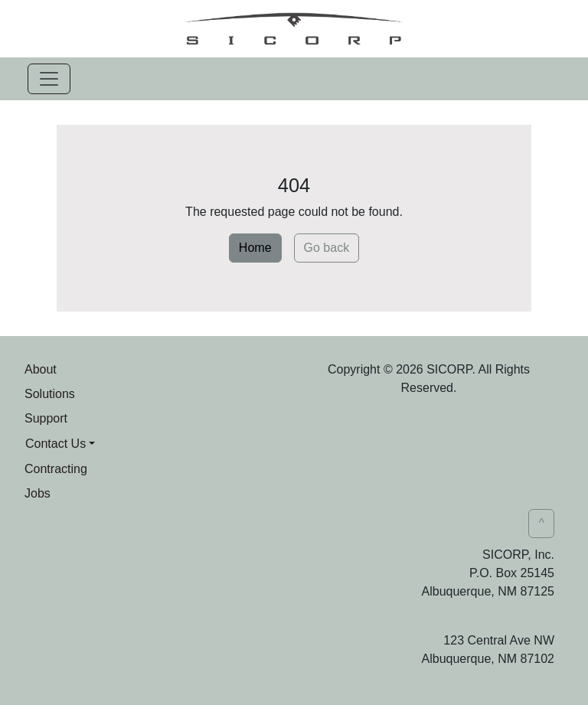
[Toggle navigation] (49, 79)
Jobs (38, 493)
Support (46, 418)
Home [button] (255, 248)
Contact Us (56, 444)
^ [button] (541, 523)
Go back (327, 248)
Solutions (50, 394)
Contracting (56, 469)
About (41, 369)
